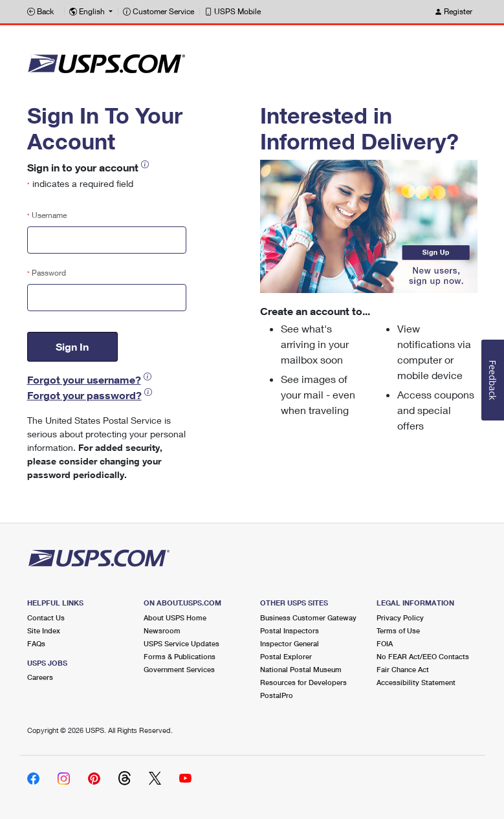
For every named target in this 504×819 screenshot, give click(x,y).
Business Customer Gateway (308, 617)
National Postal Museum (301, 669)
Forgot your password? (84, 395)
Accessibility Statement (416, 682)
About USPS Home (175, 617)
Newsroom (162, 630)
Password (47, 273)
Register (453, 11)
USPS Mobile (233, 11)
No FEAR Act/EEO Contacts (423, 656)
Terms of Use (398, 630)
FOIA (385, 643)
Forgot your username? (84, 379)
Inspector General (290, 643)
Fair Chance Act (403, 669)
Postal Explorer (286, 656)
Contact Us (46, 617)
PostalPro (277, 695)
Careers (40, 677)
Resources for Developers (303, 682)
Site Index (44, 630)
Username (47, 215)
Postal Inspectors (290, 630)
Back (40, 11)
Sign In (72, 346)
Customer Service (159, 11)
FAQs (36, 643)
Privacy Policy (400, 617)
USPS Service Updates (181, 643)
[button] (91, 12)
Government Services (179, 669)
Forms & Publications (180, 656)
